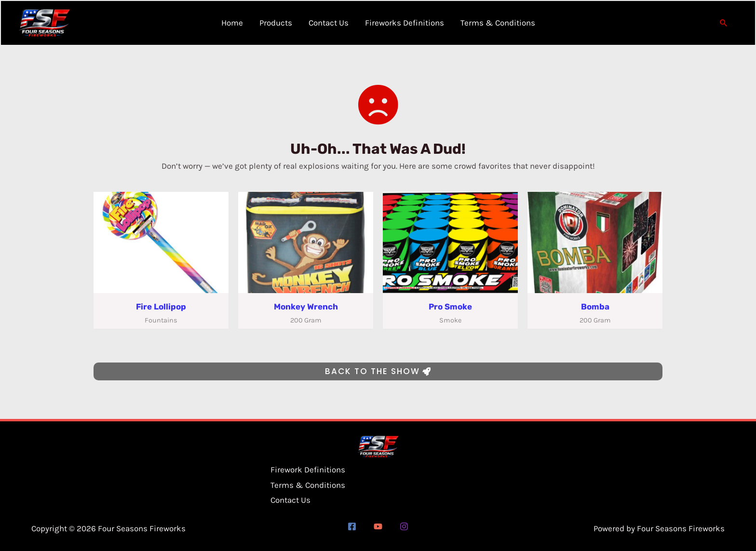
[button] (724, 23)
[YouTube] (378, 526)
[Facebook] (352, 526)
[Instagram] (404, 526)
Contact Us (290, 500)
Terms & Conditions (308, 485)
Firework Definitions (308, 470)
